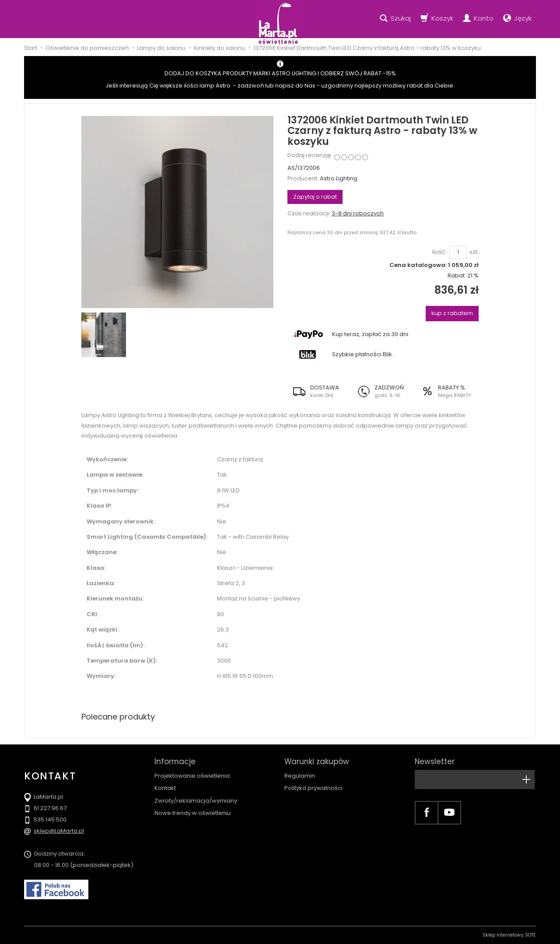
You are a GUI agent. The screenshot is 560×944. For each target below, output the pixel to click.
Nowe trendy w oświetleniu (192, 813)
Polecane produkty (118, 717)
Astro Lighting (339, 178)
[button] (319, 391)
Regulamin (300, 776)
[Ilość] (458, 252)
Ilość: (439, 252)
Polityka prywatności (313, 788)
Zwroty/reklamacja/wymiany (196, 801)
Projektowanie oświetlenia (192, 776)
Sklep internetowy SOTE (509, 935)
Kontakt (165, 788)
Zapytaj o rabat (315, 197)
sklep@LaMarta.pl (59, 831)
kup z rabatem (452, 313)
